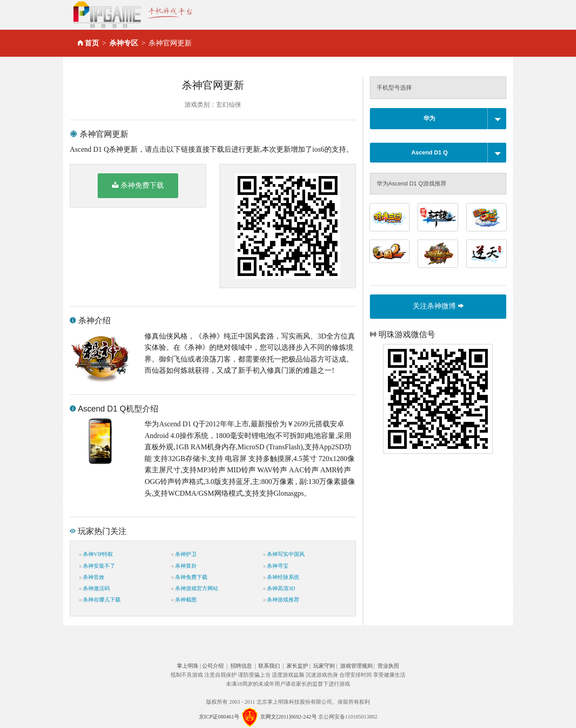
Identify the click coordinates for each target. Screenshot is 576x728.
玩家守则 (324, 666)
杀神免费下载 (138, 185)
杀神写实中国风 (284, 554)
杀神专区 (124, 43)
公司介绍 (213, 666)
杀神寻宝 (276, 566)
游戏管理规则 (356, 666)
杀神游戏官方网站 (195, 588)
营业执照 (388, 666)
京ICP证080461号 (219, 717)
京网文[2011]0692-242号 (288, 717)
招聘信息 (241, 666)
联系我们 (269, 666)
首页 (92, 43)
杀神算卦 (184, 566)
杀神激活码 (94, 588)
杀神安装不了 (97, 566)
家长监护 (297, 666)
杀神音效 (92, 577)
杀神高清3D (279, 588)
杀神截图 (184, 600)
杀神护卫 (184, 554)
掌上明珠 (188, 666)
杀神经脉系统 (281, 577)
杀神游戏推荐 (281, 600)
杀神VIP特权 (96, 554)
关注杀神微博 (438, 306)
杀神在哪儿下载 (100, 600)
